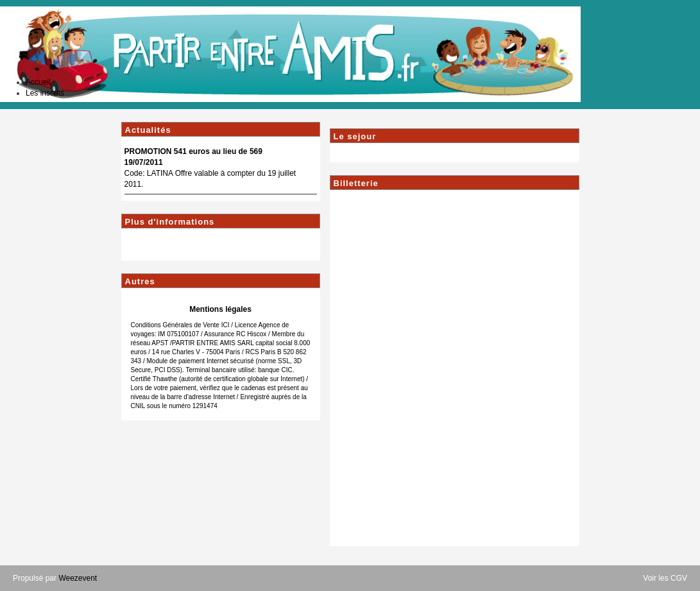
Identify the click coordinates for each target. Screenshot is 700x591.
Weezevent (78, 578)
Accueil (38, 82)
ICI (226, 325)
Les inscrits (45, 93)
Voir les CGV (665, 578)
